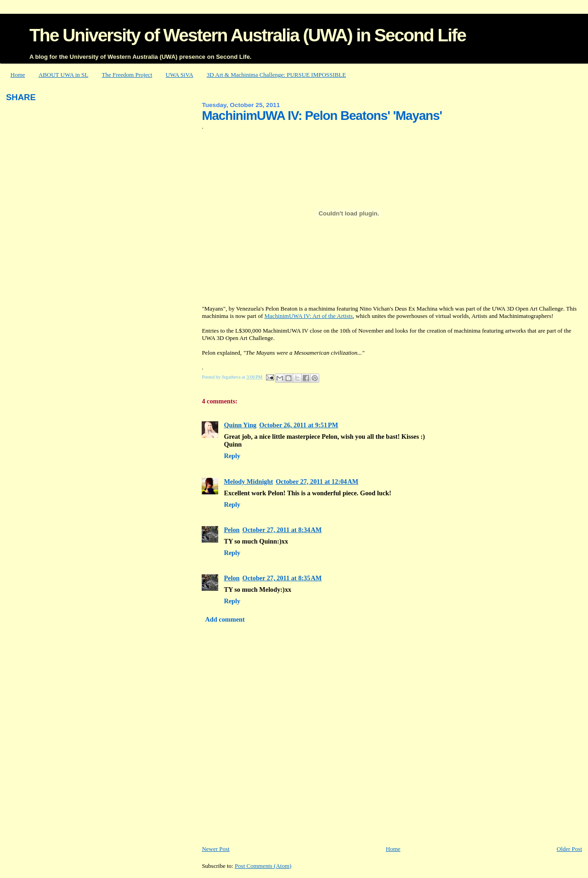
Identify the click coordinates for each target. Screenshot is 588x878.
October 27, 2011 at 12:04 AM (317, 481)
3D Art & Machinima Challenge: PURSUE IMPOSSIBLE (276, 75)
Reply (232, 456)
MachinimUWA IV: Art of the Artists (308, 316)
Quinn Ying (240, 425)
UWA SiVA (180, 75)
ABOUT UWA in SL (63, 75)
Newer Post (215, 849)
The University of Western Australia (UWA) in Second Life (248, 35)
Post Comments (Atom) (263, 866)
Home (18, 75)
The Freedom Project (127, 75)
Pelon (232, 530)
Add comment (225, 619)
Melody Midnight (248, 481)
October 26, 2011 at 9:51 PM (299, 425)
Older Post (569, 849)
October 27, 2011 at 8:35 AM (282, 578)
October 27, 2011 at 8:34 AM (282, 530)
